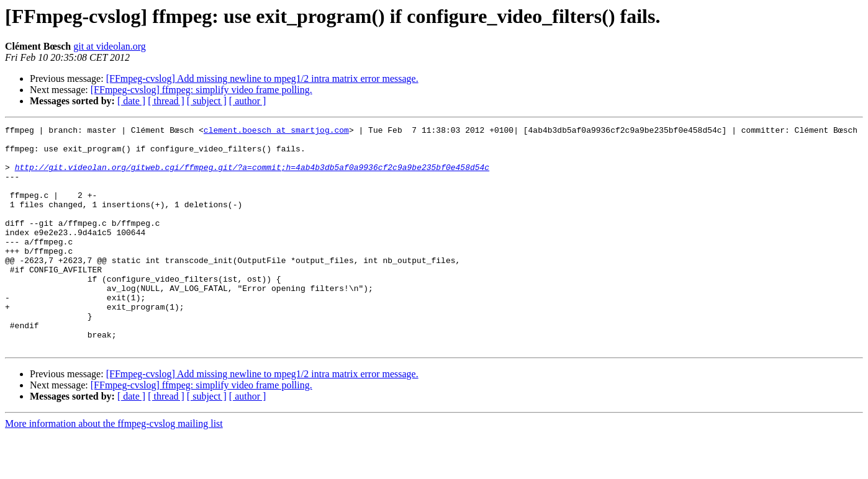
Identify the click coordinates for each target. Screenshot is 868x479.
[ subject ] (207, 101)
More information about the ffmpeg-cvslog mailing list (114, 468)
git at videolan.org (110, 46)
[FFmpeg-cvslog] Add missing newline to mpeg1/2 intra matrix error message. (262, 78)
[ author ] (248, 101)
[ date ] (131, 101)
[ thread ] (166, 101)
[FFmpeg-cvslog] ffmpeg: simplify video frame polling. (201, 90)
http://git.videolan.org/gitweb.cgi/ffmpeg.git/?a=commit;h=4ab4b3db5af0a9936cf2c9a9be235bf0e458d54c (252, 176)
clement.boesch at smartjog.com (276, 132)
